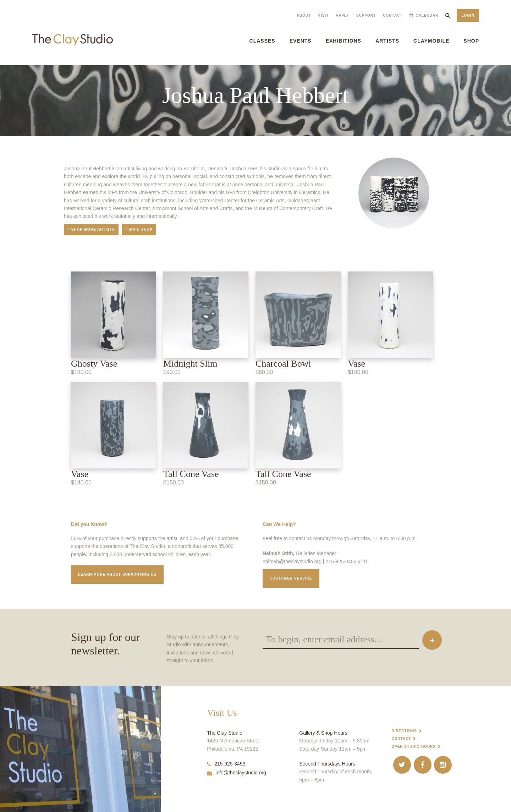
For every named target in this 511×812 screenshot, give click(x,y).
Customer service (291, 578)
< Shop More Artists (91, 229)
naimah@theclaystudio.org (292, 561)
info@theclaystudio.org (237, 773)
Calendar (427, 15)
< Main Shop (139, 229)
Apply (342, 15)
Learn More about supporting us (117, 574)
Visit (323, 15)
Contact (393, 15)
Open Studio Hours (414, 747)
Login (468, 15)
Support (366, 15)
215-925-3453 (226, 764)
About (304, 15)
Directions (404, 731)
